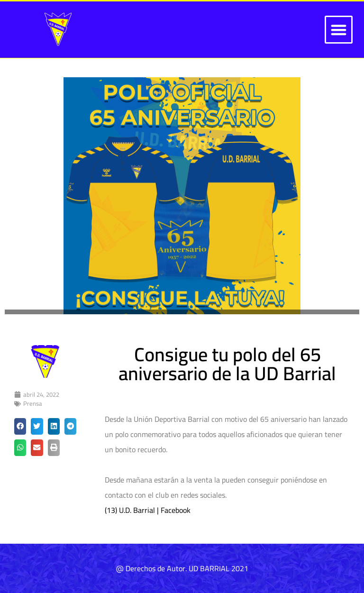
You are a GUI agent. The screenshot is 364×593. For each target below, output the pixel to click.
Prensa (33, 403)
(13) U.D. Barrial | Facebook (148, 510)
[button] (339, 30)
